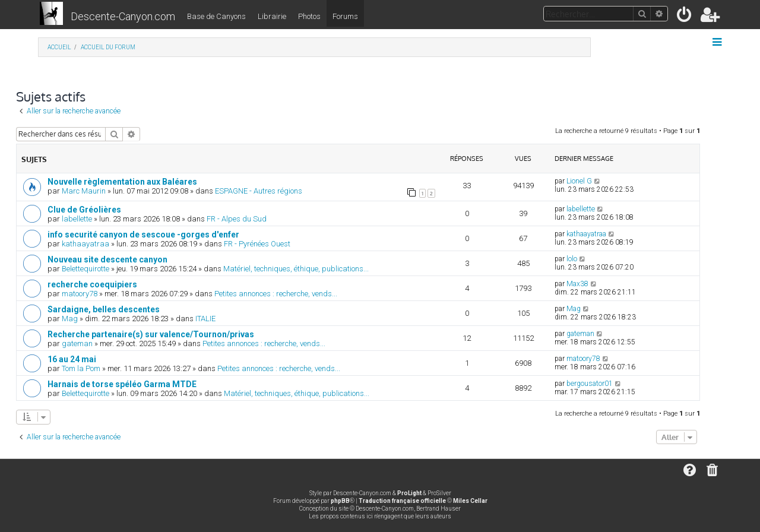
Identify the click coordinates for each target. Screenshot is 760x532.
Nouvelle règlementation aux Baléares (122, 182)
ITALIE (205, 319)
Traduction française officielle (402, 501)
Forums (345, 16)
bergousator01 (590, 384)
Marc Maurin (84, 191)
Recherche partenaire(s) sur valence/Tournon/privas (151, 334)
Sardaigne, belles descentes (104, 309)
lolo (572, 259)
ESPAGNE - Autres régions (259, 191)
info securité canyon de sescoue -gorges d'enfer (143, 235)
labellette (77, 219)
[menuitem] (685, 17)
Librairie (272, 16)
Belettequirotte (85, 269)
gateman (77, 343)
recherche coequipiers (92, 284)
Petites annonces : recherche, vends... (276, 294)
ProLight (409, 493)
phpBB (340, 501)
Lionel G (579, 181)
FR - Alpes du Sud (237, 219)
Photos (309, 16)
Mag (70, 319)
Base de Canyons (216, 16)
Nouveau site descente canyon (107, 259)
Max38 (577, 284)
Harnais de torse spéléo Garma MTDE (122, 384)
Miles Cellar (470, 501)
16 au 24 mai (72, 359)
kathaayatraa (85, 244)
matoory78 (80, 294)
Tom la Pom (81, 368)
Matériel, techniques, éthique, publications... (296, 269)
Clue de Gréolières (84, 210)
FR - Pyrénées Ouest (257, 244)
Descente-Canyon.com (123, 16)
